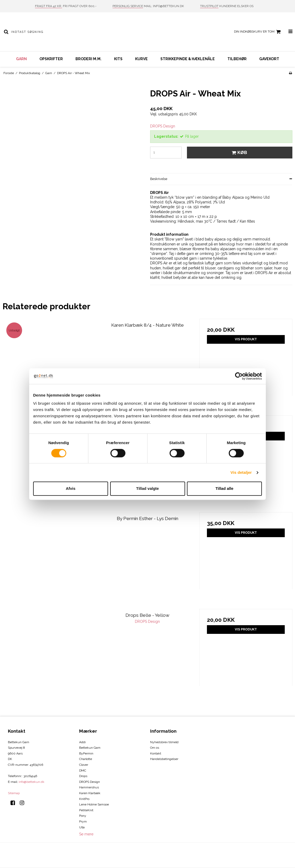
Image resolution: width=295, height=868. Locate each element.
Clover (84, 765)
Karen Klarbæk (90, 793)
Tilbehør (237, 59)
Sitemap (14, 793)
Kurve (141, 59)
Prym (83, 821)
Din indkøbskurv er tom (258, 32)
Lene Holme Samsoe (94, 804)
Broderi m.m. (88, 59)
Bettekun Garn (90, 748)
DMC (83, 771)
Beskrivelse (159, 179)
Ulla (82, 827)
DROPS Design (90, 782)
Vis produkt (246, 339)
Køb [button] (239, 152)
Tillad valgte (147, 489)
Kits (118, 59)
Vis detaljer (241, 472)
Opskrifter (51, 59)
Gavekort (269, 59)
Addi (82, 742)
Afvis (71, 489)
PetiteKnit (86, 810)
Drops (83, 776)
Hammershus (89, 787)
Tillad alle (224, 489)
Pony (83, 816)
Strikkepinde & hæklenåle (188, 59)
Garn (21, 59)
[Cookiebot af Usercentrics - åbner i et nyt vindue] (239, 376)
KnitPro (84, 799)
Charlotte (86, 759)
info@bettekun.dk (32, 782)
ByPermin (86, 753)
